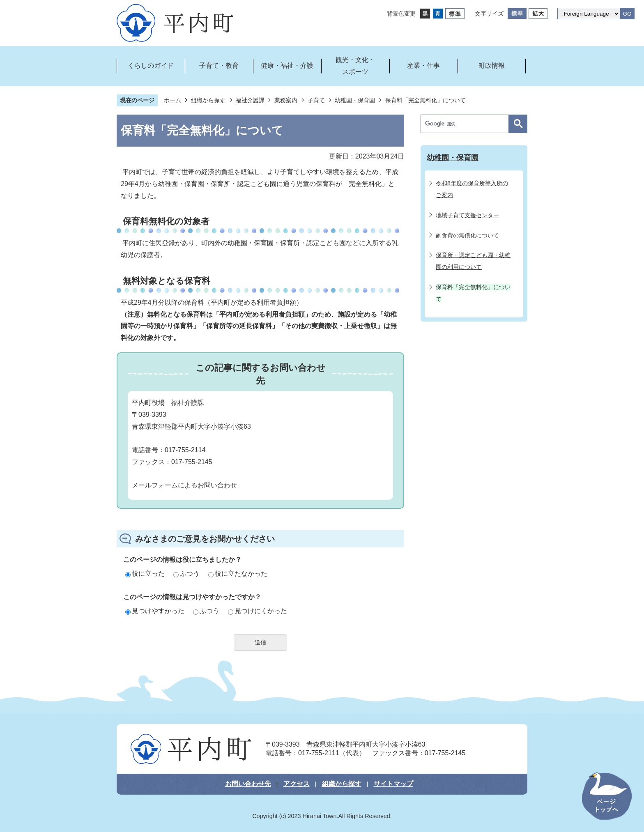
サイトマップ (393, 784)
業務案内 (286, 100)
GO (627, 14)
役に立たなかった (238, 573)
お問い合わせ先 (248, 784)
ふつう (186, 573)
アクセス (297, 784)
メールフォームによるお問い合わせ (184, 485)
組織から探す (208, 100)
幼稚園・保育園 (355, 100)
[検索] (467, 124)
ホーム (172, 100)
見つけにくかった (258, 611)
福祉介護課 (250, 100)
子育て (316, 100)
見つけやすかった (155, 611)
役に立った (145, 573)
